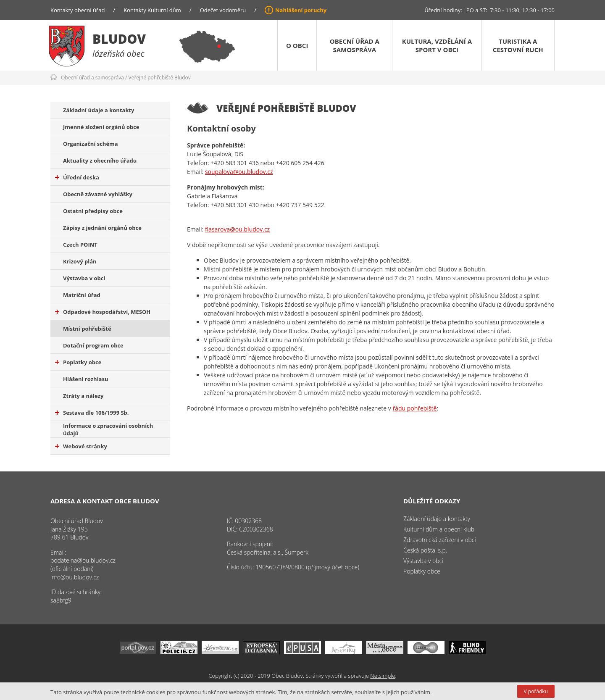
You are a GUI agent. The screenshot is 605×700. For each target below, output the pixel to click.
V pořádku (536, 691)
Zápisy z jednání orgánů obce (102, 228)
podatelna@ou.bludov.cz (83, 560)
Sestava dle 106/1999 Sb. (92, 413)
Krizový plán (80, 261)
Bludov (119, 39)
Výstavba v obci (84, 278)
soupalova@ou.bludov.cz (239, 172)
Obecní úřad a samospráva (355, 45)
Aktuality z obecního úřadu (100, 161)
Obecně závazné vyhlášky (98, 194)
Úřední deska (77, 177)
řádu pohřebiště (414, 408)
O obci (297, 45)
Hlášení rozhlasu (85, 379)
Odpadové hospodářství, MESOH (103, 312)
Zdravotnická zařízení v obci (440, 540)
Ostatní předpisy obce (93, 211)
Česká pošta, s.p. (425, 550)
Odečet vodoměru (223, 10)
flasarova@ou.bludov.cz (237, 229)
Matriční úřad (82, 295)
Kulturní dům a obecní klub (439, 529)
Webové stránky (81, 446)
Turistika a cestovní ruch (518, 45)
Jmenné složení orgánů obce (101, 127)
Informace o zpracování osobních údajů (108, 429)
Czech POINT (80, 245)
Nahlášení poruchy (301, 10)
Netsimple (383, 676)
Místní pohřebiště (87, 329)
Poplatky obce (78, 362)
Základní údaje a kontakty (99, 110)
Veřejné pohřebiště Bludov (160, 78)
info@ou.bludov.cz (75, 577)
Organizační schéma (91, 144)
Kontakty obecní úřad (78, 10)
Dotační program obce (93, 345)
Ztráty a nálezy (83, 396)
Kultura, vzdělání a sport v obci (437, 45)
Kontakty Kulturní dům (152, 10)
